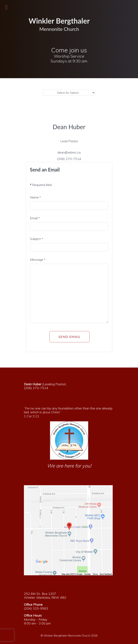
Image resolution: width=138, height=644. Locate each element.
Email (35, 218)
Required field (41, 185)
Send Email (70, 337)
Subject (36, 239)
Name (35, 197)
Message (38, 260)
